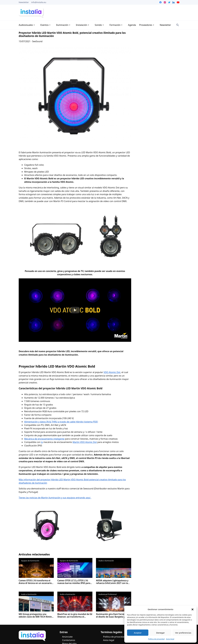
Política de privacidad (156, 639)
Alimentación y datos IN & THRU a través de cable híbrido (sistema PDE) (61, 422)
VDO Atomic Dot (112, 372)
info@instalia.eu (39, 2)
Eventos (44, 25)
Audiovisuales (26, 25)
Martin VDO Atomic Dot (85, 442)
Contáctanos (69, 640)
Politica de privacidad (114, 637)
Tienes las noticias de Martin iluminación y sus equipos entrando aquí (55, 498)
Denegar (160, 633)
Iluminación (62, 25)
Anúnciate (67, 637)
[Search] (178, 25)
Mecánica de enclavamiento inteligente (44, 439)
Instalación (82, 25)
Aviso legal (170, 639)
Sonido (98, 25)
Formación (115, 25)
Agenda (132, 25)
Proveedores (146, 25)
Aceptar (138, 633)
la (42, 442)
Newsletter (24, 2)
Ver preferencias (183, 633)
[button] (193, 609)
